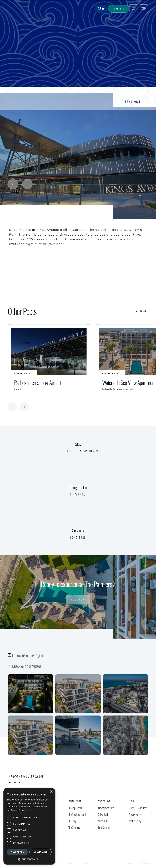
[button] (13, 184)
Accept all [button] (17, 852)
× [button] (51, 792)
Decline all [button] (41, 852)
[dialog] (29, 826)
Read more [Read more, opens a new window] (31, 810)
